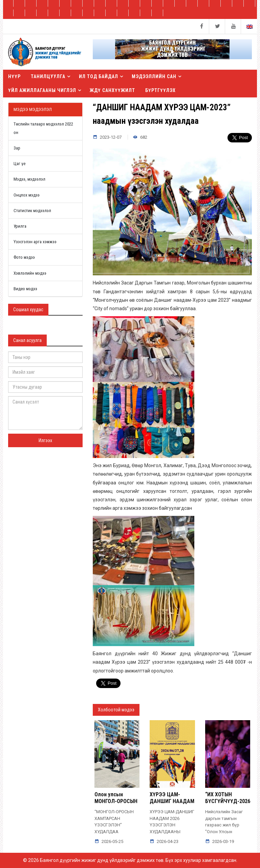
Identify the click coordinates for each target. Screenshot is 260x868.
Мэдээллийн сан (154, 76)
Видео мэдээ (25, 289)
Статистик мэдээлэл (32, 211)
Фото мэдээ (24, 257)
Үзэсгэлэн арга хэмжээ (35, 242)
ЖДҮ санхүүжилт (112, 90)
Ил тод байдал (99, 76)
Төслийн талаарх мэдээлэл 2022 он (43, 128)
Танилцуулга (48, 76)
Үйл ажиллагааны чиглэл (42, 90)
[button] (172, 52)
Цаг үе (19, 164)
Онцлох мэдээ (27, 195)
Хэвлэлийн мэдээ (30, 273)
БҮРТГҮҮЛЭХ (160, 90)
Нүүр (14, 76)
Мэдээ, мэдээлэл (29, 179)
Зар (17, 148)
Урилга (20, 226)
